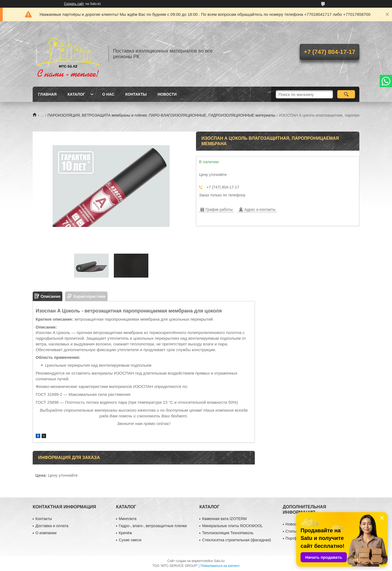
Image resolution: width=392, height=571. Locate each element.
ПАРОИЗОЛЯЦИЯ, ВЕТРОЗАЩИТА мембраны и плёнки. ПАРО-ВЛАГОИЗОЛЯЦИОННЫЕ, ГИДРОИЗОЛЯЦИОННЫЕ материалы (161, 115)
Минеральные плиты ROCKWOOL (232, 526)
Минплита (128, 519)
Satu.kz (219, 561)
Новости (167, 94)
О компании (46, 533)
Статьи (292, 531)
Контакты (136, 94)
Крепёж (125, 533)
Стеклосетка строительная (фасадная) (236, 540)
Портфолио (296, 538)
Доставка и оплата (52, 526)
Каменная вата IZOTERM (224, 519)
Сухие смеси (130, 540)
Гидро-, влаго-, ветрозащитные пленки (153, 526)
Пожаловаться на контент (220, 566)
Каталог (76, 94)
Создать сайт (74, 4)
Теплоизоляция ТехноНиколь (228, 533)
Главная (47, 94)
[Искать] (346, 94)
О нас (108, 94)
